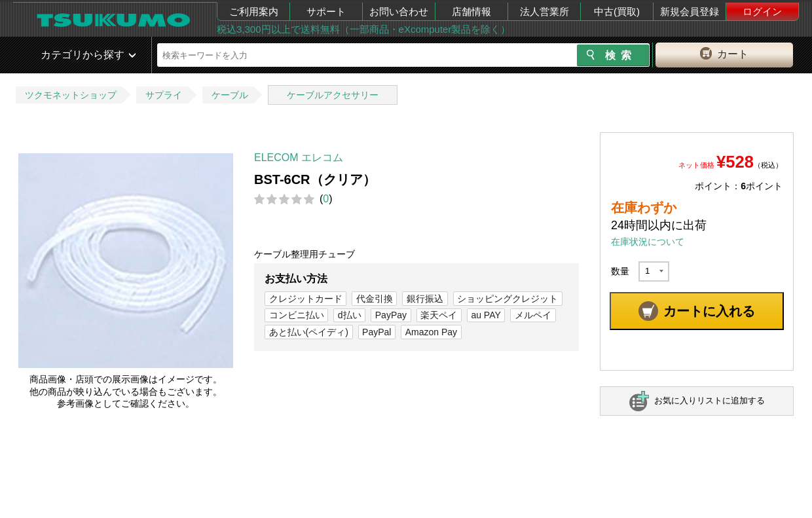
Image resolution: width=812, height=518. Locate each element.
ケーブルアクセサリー (333, 95)
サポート (326, 11)
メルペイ (533, 315)
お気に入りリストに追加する (710, 400)
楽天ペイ (439, 315)
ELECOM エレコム (299, 157)
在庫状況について (648, 242)
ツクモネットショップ (71, 95)
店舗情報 (471, 11)
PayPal (377, 332)
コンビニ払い (297, 315)
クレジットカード (306, 299)
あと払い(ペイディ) (309, 332)
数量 (620, 271)
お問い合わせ (399, 11)
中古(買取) (617, 11)
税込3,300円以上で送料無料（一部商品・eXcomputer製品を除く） (363, 29)
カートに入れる (709, 311)
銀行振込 (425, 299)
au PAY (486, 315)
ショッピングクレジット (507, 299)
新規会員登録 (690, 11)
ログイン (762, 11)
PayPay (391, 315)
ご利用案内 (254, 11)
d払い (350, 315)
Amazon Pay (431, 332)
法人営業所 (544, 11)
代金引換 (375, 299)
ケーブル (230, 95)
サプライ (164, 95)
